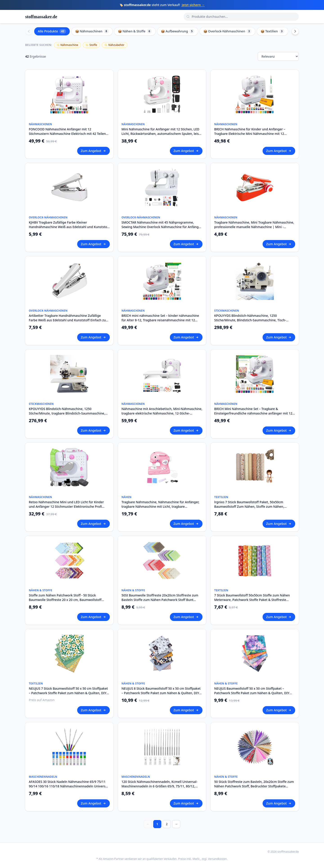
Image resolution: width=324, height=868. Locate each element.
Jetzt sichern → (193, 5)
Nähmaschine (68, 45)
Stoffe (91, 45)
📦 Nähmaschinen (92, 31)
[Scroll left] (29, 31)
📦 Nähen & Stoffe (135, 31)
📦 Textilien (272, 31)
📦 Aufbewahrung (178, 31)
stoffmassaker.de (41, 17)
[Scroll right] (295, 31)
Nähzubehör (114, 45)
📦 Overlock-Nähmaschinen (227, 31)
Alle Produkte (52, 31)
